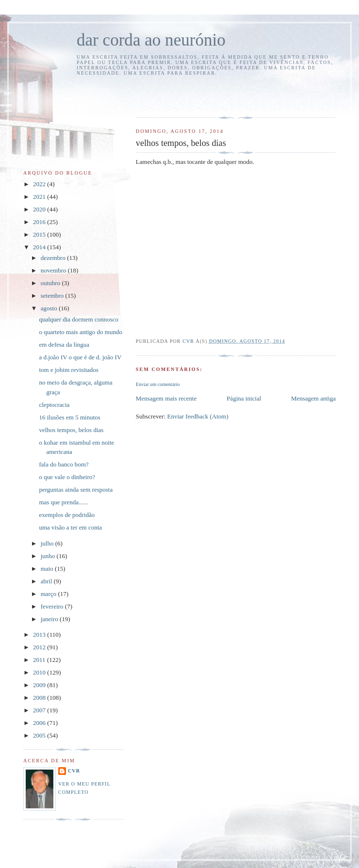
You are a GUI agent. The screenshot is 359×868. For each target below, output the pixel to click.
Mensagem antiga (313, 398)
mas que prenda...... (63, 502)
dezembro (54, 258)
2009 (40, 685)
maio (48, 569)
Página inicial (244, 398)
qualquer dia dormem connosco (79, 319)
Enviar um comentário (158, 384)
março (49, 594)
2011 (40, 660)
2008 (40, 698)
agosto (50, 308)
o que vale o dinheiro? (67, 477)
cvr (74, 771)
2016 (40, 222)
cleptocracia (54, 405)
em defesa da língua (64, 345)
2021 (40, 197)
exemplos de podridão (67, 515)
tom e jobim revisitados (68, 370)
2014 (40, 247)
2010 (40, 672)
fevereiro (53, 606)
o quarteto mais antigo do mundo (81, 332)
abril (47, 581)
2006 (40, 723)
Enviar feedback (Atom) (197, 416)
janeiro (50, 619)
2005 (40, 735)
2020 (40, 209)
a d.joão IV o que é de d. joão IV (80, 357)
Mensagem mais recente (166, 398)
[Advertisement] (193, 95)
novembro (54, 270)
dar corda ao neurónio (151, 40)
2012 (40, 647)
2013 (40, 635)
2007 (40, 710)
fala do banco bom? (64, 464)
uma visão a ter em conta (70, 527)
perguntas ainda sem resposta (76, 490)
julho (48, 543)
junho (49, 556)
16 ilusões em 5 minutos (69, 417)
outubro (51, 283)
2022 (40, 184)
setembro (53, 296)
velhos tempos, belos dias (71, 430)
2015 (40, 234)
